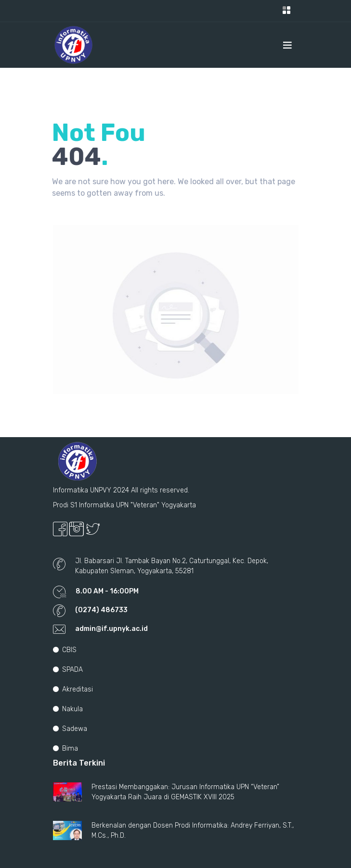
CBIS (65, 650)
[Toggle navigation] (286, 11)
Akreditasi (73, 689)
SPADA (68, 670)
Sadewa (70, 729)
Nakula (68, 709)
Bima (65, 748)
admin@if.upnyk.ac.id (111, 629)
